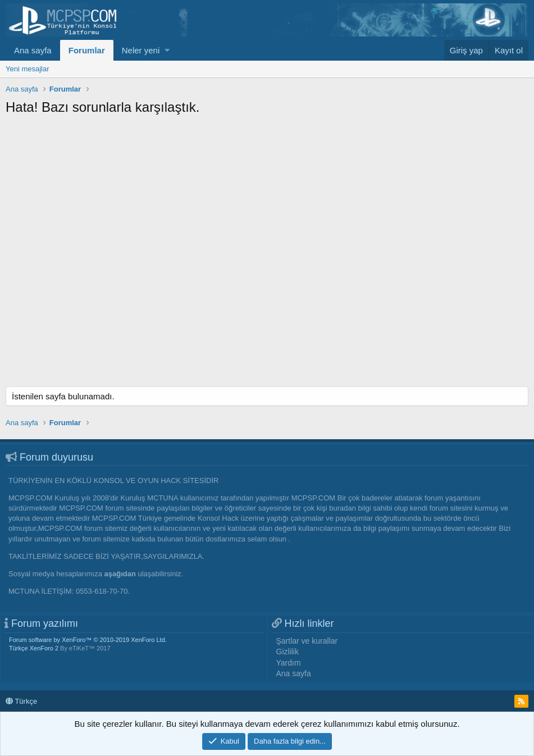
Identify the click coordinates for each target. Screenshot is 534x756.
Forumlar (87, 50)
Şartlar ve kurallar (307, 641)
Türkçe (21, 701)
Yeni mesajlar (28, 69)
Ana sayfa (33, 50)
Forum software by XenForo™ (88, 640)
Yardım (289, 663)
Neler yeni (141, 50)
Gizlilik (287, 652)
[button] (167, 50)
